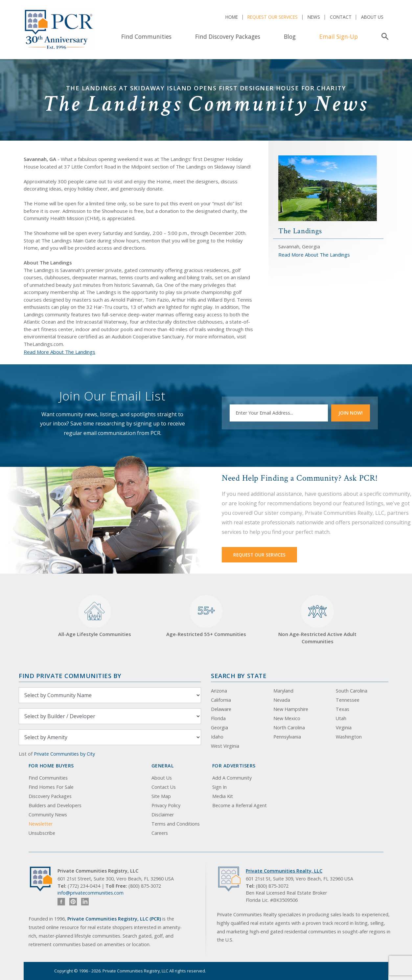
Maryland (283, 691)
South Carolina (352, 691)
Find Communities (146, 36)
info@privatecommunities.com (91, 893)
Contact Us (164, 787)
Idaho (217, 737)
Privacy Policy (166, 805)
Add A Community (232, 778)
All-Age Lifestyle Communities (95, 616)
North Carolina (289, 728)
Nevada (282, 700)
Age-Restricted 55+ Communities (206, 616)
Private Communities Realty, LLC (284, 871)
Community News (48, 815)
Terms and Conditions (176, 824)
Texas (343, 709)
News (314, 17)
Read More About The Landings (59, 352)
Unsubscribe (42, 833)
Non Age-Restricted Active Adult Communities (317, 620)
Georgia (219, 728)
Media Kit (223, 796)
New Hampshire (291, 709)
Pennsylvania (287, 737)
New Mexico (287, 718)
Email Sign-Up (339, 36)
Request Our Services (273, 17)
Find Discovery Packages (228, 36)
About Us (372, 17)
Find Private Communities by (70, 676)
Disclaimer (163, 815)
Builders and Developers (55, 805)
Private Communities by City (64, 754)
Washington (349, 737)
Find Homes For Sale (51, 787)
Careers (160, 833)
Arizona (219, 691)
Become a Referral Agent (240, 805)
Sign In (219, 787)
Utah (341, 718)
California (221, 700)
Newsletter (41, 824)
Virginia (344, 728)
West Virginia (225, 746)
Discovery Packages (50, 796)
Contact (341, 17)
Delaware (221, 709)
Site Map (161, 796)
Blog (290, 36)
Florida (218, 718)
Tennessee (348, 700)
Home (232, 17)
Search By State (239, 676)
